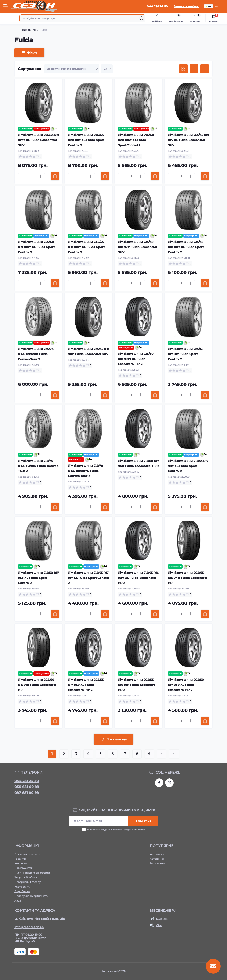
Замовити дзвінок (186, 6)
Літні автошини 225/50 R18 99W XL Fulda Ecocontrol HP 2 (136, 359)
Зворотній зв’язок (26, 877)
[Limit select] (107, 69)
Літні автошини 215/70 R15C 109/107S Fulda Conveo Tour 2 (86, 471)
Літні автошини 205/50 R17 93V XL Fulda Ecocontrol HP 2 (186, 685)
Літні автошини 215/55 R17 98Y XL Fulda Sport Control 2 (188, 466)
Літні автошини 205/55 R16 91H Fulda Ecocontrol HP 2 (137, 685)
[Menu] (6, 6)
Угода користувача (111, 830)
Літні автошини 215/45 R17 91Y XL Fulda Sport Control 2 (88, 578)
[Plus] (41, 176)
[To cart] (55, 176)
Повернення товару (28, 882)
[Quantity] (32, 176)
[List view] (194, 69)
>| (174, 754)
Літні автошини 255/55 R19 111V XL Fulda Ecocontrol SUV (188, 140)
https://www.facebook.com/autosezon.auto (159, 783)
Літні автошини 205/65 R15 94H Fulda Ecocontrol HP (188, 578)
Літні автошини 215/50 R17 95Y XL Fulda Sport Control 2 (38, 578)
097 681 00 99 (27, 793)
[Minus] (22, 176)
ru (216, 6)
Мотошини (157, 863)
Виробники (22, 891)
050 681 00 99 (27, 787)
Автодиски (157, 854)
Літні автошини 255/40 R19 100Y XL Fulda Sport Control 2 (36, 247)
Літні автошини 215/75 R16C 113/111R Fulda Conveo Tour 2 (38, 466)
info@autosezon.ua (29, 927)
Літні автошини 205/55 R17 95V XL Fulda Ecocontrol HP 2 (86, 685)
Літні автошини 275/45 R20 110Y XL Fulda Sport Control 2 (86, 140)
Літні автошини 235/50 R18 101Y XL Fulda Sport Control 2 (186, 247)
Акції (18, 901)
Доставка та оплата (27, 854)
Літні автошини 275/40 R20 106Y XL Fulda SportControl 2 (136, 140)
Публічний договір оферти (32, 873)
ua (208, 6)
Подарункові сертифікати (31, 896)
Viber (159, 925)
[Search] (142, 18)
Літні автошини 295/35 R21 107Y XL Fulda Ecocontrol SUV (39, 140)
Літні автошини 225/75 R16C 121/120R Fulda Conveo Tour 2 (36, 354)
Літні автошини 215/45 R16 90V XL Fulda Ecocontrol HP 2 (138, 578)
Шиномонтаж (23, 868)
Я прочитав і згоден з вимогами (116, 830)
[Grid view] (183, 69)
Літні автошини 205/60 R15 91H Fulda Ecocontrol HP (37, 685)
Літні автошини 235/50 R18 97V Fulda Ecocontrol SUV (137, 247)
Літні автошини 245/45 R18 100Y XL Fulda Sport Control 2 (86, 247)
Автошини (157, 859)
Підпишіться (143, 821)
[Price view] (205, 69)
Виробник (29, 30)
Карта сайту (22, 887)
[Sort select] (72, 69)
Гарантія (20, 859)
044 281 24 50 (27, 781)
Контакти (21, 863)
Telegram (162, 919)
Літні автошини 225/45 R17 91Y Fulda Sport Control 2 (186, 354)
